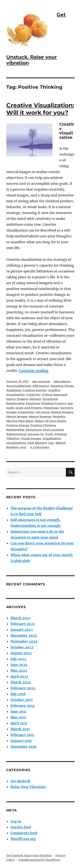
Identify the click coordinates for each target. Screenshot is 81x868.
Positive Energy (18, 425)
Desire (11, 399)
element (35, 399)
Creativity (33, 395)
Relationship (15, 430)
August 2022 (21, 653)
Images (12, 412)
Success (33, 434)
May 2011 (18, 717)
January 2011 (21, 741)
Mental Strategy (40, 416)
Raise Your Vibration (28, 787)
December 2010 (24, 747)
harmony (67, 408)
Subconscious (16, 434)
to (42, 434)
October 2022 (22, 647)
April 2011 (19, 723)
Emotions (33, 403)
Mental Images (17, 416)
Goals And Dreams (29, 408)
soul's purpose (53, 430)
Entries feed (21, 827)
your (23, 447)
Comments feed (24, 833)
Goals (10, 408)
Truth (49, 434)
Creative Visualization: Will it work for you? (40, 109)
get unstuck (41, 381)
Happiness (51, 408)
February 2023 (23, 624)
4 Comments (40, 447)
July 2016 (18, 694)
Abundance (62, 381)
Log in (16, 821)
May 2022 (19, 671)
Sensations (34, 430)
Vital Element (37, 443)
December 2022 (24, 635)
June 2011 (18, 711)
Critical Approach (55, 395)
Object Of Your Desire (50, 421)
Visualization (52, 438)
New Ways (26, 421)
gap (70, 403)
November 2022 (24, 641)
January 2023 (22, 630)
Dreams (22, 399)
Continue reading (34, 371)
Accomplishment (19, 386)
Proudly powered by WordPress (39, 860)
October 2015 (22, 700)
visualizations (16, 443)
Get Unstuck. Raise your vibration (29, 856)
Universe (60, 434)
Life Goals (43, 412)
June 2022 (19, 665)
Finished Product (54, 403)
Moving (12, 421)
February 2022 (23, 688)
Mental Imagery (62, 412)
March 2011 (20, 729)
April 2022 (19, 676)
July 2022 (18, 659)
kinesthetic (26, 412)
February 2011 (22, 735)
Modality (59, 416)
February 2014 (23, 706)
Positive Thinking (43, 425)
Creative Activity (35, 390)
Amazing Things (62, 386)
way (51, 443)
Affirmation (41, 386)
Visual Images (31, 438)
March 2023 (21, 618)
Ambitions (14, 390)
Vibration (13, 438)
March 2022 (21, 682)
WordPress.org (23, 839)
